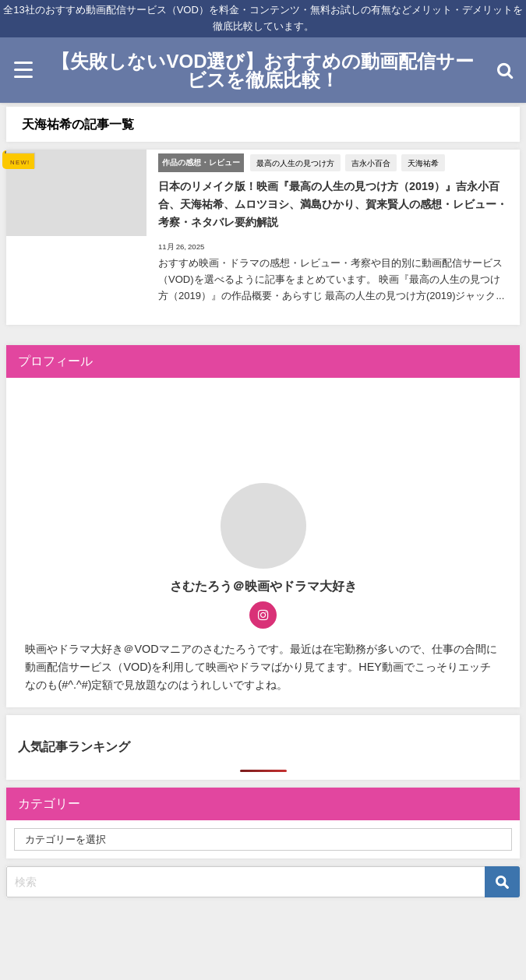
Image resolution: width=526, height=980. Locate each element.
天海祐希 (423, 163)
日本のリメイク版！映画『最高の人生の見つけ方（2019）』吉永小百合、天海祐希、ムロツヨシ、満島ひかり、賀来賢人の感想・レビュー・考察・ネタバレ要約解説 (333, 204)
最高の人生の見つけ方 (295, 163)
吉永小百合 (371, 163)
